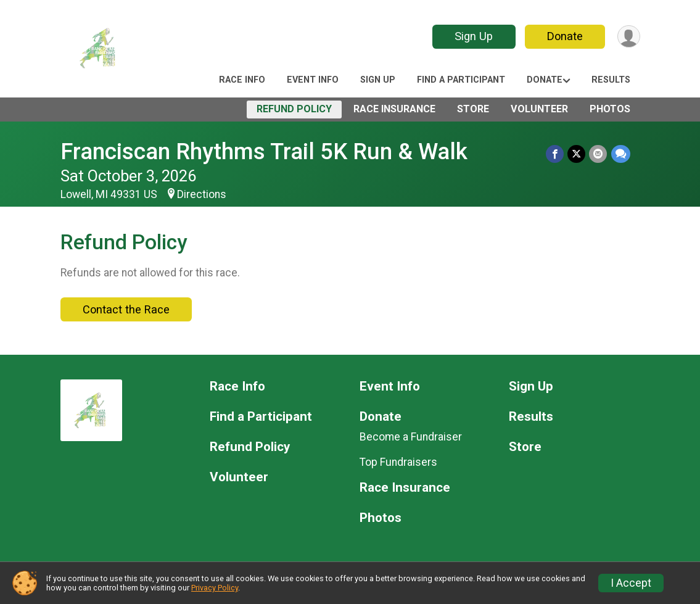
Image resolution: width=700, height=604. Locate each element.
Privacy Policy (215, 588)
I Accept (631, 583)
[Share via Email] (599, 154)
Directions (202, 194)
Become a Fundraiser (411, 437)
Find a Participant (461, 80)
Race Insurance (394, 109)
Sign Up (473, 36)
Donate (564, 36)
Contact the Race (126, 309)
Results (611, 80)
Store (473, 109)
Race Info (242, 80)
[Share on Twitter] (577, 154)
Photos (610, 109)
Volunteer (539, 109)
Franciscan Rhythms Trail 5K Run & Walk (264, 151)
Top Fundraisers (398, 462)
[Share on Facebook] (555, 154)
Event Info (313, 80)
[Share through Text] (621, 154)
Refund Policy (294, 109)
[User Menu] (629, 37)
